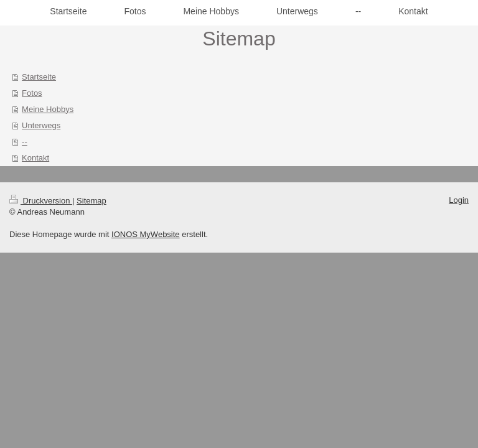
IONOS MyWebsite (146, 234)
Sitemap (91, 201)
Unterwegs (41, 125)
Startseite (39, 77)
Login (459, 200)
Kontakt (35, 158)
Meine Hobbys (48, 109)
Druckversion (41, 201)
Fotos (32, 93)
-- (25, 142)
